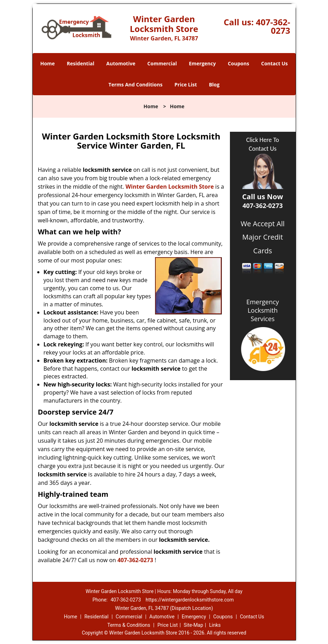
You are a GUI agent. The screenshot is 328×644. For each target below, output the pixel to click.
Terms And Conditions (136, 84)
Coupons (238, 63)
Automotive (121, 63)
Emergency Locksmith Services (263, 310)
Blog (214, 84)
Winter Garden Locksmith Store (170, 187)
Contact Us (275, 63)
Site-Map (194, 625)
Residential (81, 63)
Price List (186, 84)
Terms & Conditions (129, 625)
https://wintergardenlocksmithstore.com (190, 600)
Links (215, 625)
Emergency (202, 63)
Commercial (162, 63)
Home (47, 63)
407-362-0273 (273, 26)
